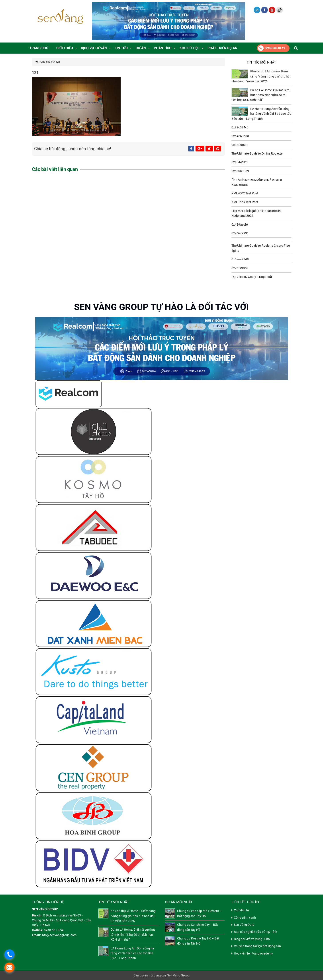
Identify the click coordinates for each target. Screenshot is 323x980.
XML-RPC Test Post (245, 193)
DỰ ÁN (141, 48)
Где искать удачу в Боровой (252, 277)
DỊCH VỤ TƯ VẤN (94, 48)
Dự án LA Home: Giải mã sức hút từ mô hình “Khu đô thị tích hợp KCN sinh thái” (260, 95)
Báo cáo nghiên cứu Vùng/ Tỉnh (255, 932)
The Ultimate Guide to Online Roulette (257, 153)
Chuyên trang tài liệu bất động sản (257, 946)
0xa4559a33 (240, 136)
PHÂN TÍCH (163, 48)
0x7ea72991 (240, 233)
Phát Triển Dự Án (222, 48)
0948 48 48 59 (272, 48)
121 (58, 62)
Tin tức (121, 48)
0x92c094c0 (240, 127)
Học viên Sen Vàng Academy (253, 953)
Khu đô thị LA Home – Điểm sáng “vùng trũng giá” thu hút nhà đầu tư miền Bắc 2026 (261, 76)
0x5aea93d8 (240, 259)
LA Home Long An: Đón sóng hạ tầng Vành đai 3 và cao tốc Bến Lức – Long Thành (261, 114)
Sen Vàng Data (244, 925)
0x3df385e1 (240, 145)
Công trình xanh (245, 918)
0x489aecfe (240, 225)
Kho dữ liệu (190, 48)
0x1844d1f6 (240, 162)
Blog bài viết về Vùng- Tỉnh (252, 939)
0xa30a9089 (240, 171)
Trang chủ (39, 48)
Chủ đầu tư (242, 910)
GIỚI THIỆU (65, 48)
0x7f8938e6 (240, 268)
